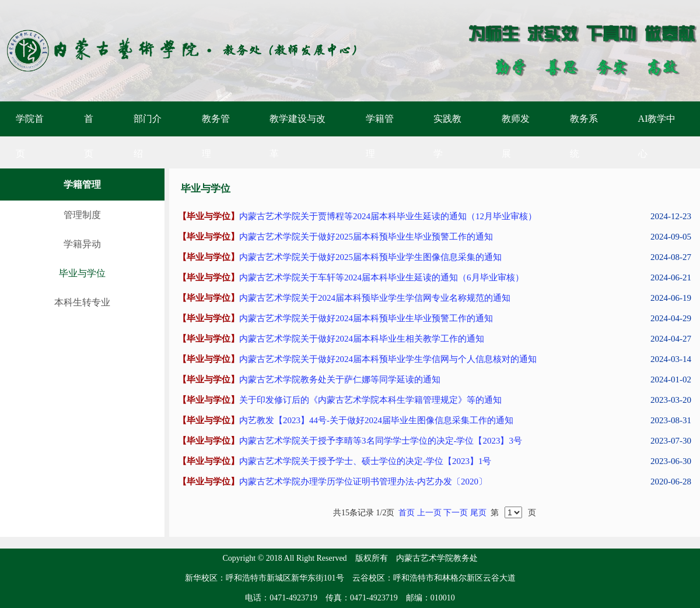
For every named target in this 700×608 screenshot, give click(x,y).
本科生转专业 (82, 302)
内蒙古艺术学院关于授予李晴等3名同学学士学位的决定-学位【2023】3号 (381, 441)
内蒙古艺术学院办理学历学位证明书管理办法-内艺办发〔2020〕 (363, 482)
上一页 (429, 513)
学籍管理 (380, 136)
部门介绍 (148, 136)
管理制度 (82, 215)
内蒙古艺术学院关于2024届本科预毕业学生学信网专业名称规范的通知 (375, 298)
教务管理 (216, 136)
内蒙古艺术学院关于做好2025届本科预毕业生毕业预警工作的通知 (366, 237)
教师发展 (516, 136)
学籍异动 (82, 244)
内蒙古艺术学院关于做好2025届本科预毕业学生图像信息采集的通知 (370, 257)
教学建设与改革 (297, 136)
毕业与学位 (82, 273)
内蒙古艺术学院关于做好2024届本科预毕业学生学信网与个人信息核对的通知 (388, 359)
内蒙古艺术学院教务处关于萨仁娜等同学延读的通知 (340, 379)
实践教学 (447, 136)
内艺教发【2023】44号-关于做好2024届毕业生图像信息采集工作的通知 (376, 420)
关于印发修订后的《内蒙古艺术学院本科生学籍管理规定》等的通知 (370, 400)
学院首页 (30, 136)
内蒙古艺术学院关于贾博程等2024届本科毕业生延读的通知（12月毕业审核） (388, 216)
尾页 (478, 513)
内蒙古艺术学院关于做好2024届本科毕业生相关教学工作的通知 (362, 339)
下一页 (456, 513)
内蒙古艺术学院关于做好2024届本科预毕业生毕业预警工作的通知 (366, 318)
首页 (89, 136)
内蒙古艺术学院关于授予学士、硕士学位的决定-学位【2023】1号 (365, 461)
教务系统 (584, 136)
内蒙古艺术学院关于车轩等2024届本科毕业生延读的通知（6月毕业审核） (381, 277)
